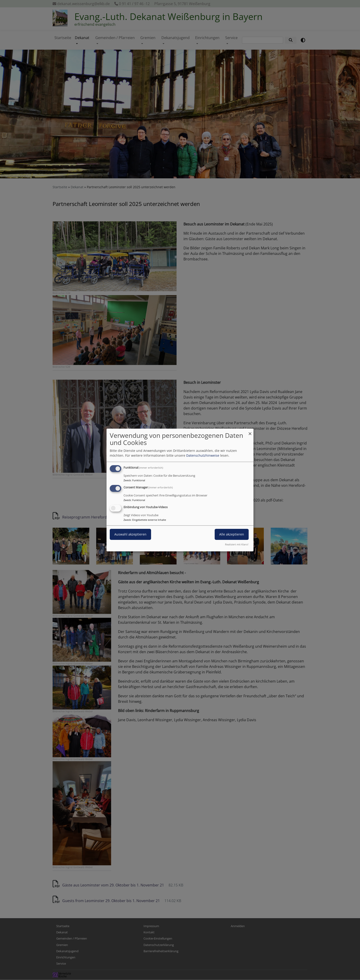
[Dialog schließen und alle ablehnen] (250, 432)
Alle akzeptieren (232, 534)
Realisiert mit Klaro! (237, 544)
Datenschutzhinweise (203, 455)
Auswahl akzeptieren (130, 534)
